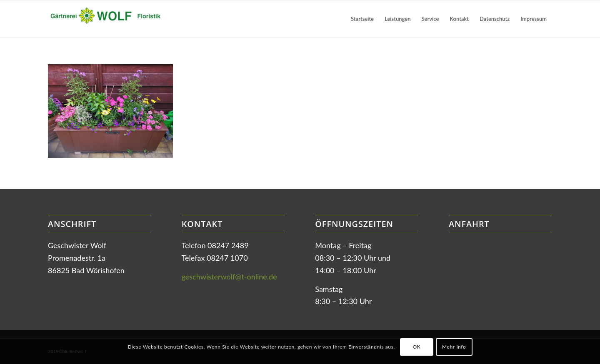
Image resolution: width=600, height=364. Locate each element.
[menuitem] (362, 19)
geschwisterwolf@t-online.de (229, 277)
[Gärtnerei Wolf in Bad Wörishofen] (110, 19)
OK (416, 347)
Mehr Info (454, 347)
